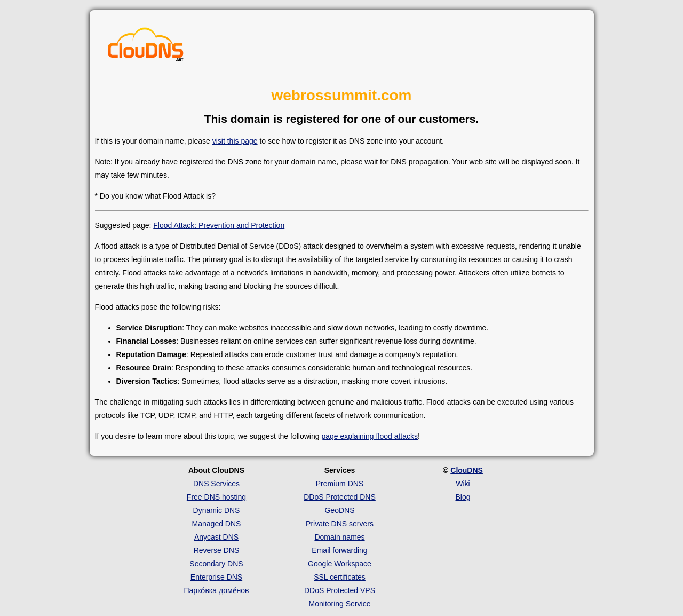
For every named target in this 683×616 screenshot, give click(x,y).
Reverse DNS (217, 550)
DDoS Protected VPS (340, 590)
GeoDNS (339, 510)
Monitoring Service (340, 604)
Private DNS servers (340, 524)
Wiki (463, 484)
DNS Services (216, 484)
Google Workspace (340, 564)
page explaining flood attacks (370, 436)
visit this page (235, 141)
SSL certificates (340, 577)
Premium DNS (340, 484)
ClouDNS (467, 470)
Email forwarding (339, 550)
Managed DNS (217, 524)
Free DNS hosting (216, 497)
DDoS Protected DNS (340, 497)
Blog (463, 497)
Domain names (339, 537)
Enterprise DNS (216, 577)
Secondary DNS (216, 564)
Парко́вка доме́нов (217, 590)
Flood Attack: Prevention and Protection (219, 225)
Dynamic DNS (217, 510)
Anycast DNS (216, 537)
